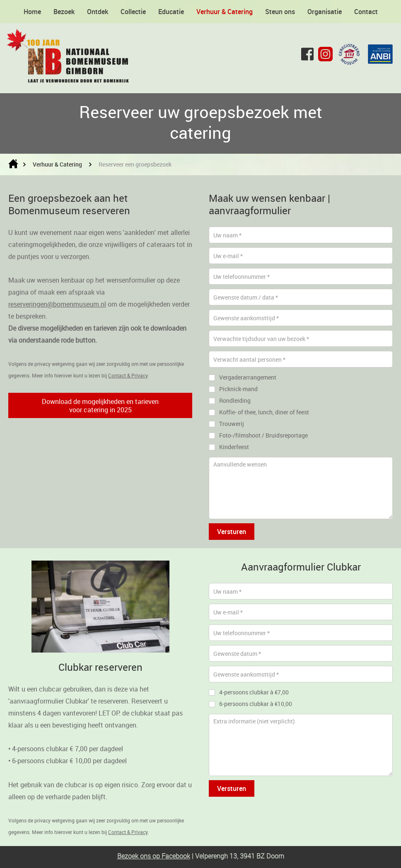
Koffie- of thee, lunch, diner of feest (264, 412)
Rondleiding (235, 400)
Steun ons (280, 12)
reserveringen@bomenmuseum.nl (57, 304)
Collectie (133, 12)
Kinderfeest (234, 447)
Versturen (232, 532)
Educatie (171, 12)
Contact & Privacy (128, 375)
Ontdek (98, 12)
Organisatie (325, 12)
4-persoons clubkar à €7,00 (254, 692)
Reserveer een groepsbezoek (135, 164)
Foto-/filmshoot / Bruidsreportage (263, 435)
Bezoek (64, 12)
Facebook (175, 856)
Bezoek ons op (139, 856)
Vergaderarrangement (248, 377)
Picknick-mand (238, 389)
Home (32, 12)
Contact (366, 12)
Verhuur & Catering (225, 12)
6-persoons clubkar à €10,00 (256, 704)
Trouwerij (232, 424)
